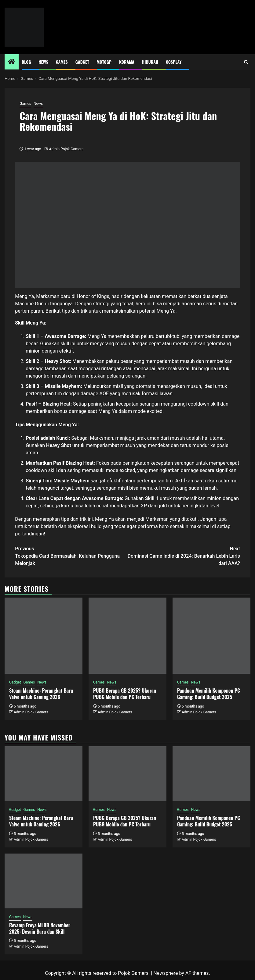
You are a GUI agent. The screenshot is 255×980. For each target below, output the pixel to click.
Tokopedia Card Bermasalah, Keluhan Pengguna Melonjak (71, 556)
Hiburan (150, 62)
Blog (26, 62)
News (44, 62)
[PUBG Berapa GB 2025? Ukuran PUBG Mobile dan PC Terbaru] (128, 636)
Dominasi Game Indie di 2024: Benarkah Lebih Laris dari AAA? (184, 556)
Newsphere (166, 973)
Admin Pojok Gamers (66, 149)
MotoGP (104, 62)
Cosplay (174, 62)
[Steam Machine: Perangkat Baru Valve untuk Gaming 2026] (44, 636)
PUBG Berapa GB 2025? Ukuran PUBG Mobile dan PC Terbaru (125, 694)
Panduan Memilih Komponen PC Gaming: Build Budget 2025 (209, 694)
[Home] (12, 62)
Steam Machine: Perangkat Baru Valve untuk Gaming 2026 (41, 694)
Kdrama (127, 62)
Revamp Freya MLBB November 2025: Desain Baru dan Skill (40, 928)
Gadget (82, 62)
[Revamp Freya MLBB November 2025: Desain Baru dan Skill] (44, 881)
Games (62, 62)
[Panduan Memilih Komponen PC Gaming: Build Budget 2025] (211, 636)
